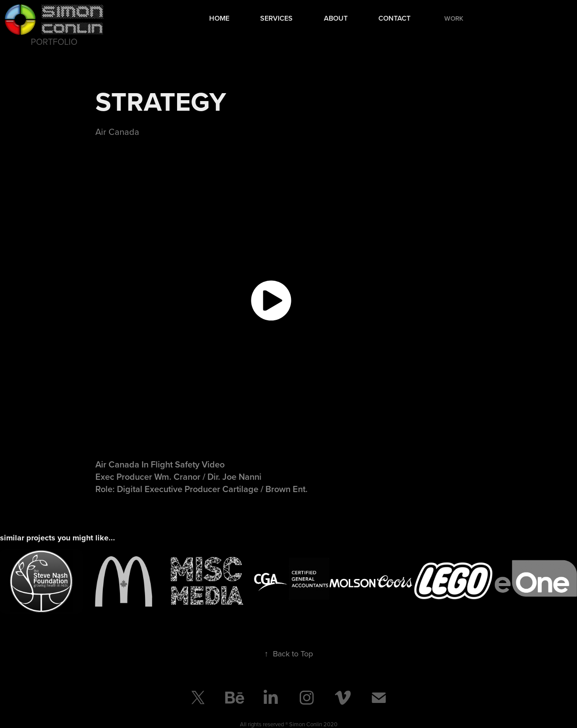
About (336, 18)
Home (219, 18)
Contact (394, 18)
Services (276, 18)
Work (454, 18)
